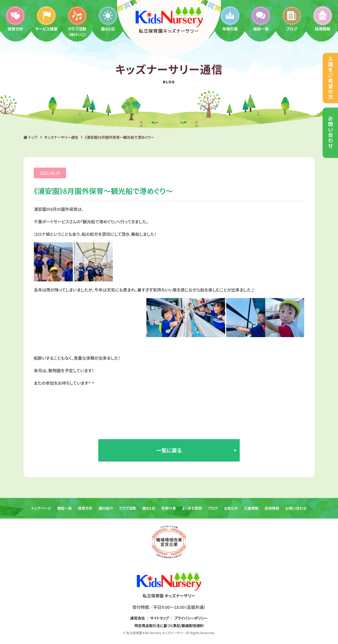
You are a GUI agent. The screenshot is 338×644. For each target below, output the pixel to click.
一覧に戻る (169, 450)
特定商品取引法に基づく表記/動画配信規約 (169, 626)
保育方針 (15, 18)
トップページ (41, 508)
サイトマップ (160, 618)
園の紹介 (106, 508)
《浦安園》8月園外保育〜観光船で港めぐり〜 (119, 137)
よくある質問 (192, 508)
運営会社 (138, 618)
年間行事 (230, 18)
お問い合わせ (296, 508)
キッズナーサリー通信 (61, 137)
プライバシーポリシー (191, 618)
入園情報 (251, 508)
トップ (30, 137)
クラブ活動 (77, 21)
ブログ (292, 18)
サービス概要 (46, 18)
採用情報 (323, 18)
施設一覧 (261, 18)
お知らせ (231, 508)
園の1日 (108, 18)
